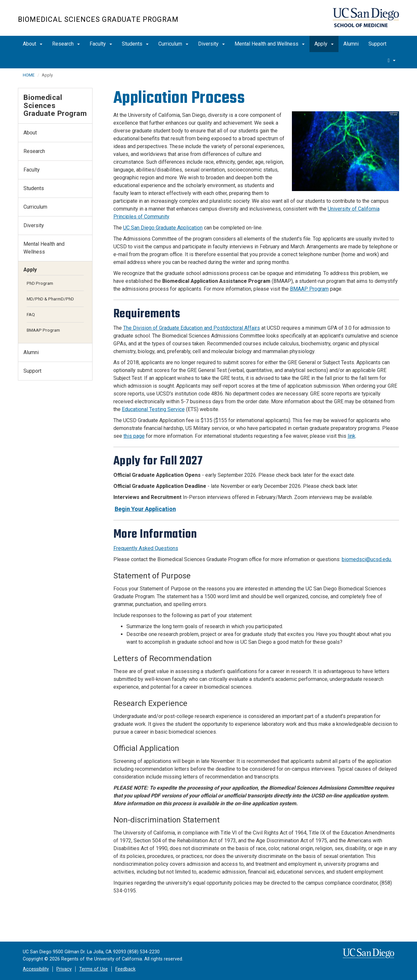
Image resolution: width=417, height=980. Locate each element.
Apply (324, 44)
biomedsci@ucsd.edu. (367, 559)
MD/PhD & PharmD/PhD (50, 299)
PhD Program (40, 283)
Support (377, 44)
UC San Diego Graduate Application (163, 228)
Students (135, 44)
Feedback (125, 969)
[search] (392, 60)
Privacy (64, 969)
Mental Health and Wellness (270, 44)
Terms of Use (93, 969)
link (352, 436)
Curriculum (173, 44)
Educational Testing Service (153, 409)
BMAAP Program (309, 289)
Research (66, 44)
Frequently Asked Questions (146, 548)
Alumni (351, 44)
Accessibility (36, 969)
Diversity (211, 44)
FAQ (31, 314)
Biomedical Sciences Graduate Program (98, 19)
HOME (29, 75)
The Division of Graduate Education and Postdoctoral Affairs (192, 328)
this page (134, 436)
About (33, 44)
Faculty (101, 44)
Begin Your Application (145, 509)
